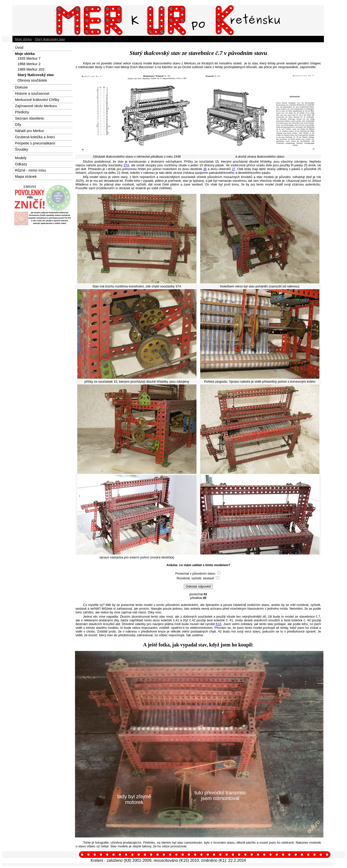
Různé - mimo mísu (30, 170)
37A (126, 165)
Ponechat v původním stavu (195, 573)
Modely (21, 158)
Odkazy (21, 164)
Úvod (19, 47)
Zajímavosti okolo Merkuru (36, 106)
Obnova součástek (32, 80)
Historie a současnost (32, 93)
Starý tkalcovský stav (50, 39)
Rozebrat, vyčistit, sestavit (196, 578)
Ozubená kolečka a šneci (35, 137)
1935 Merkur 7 (29, 58)
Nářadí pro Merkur (29, 131)
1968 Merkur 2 (29, 64)
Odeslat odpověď (198, 586)
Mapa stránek (26, 177)
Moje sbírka (23, 39)
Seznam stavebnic (30, 118)
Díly (18, 125)
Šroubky (21, 149)
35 (205, 169)
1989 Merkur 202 (31, 69)
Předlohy (22, 112)
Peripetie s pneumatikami (35, 143)
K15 (218, 624)
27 (233, 169)
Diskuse (21, 87)
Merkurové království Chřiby (37, 100)
